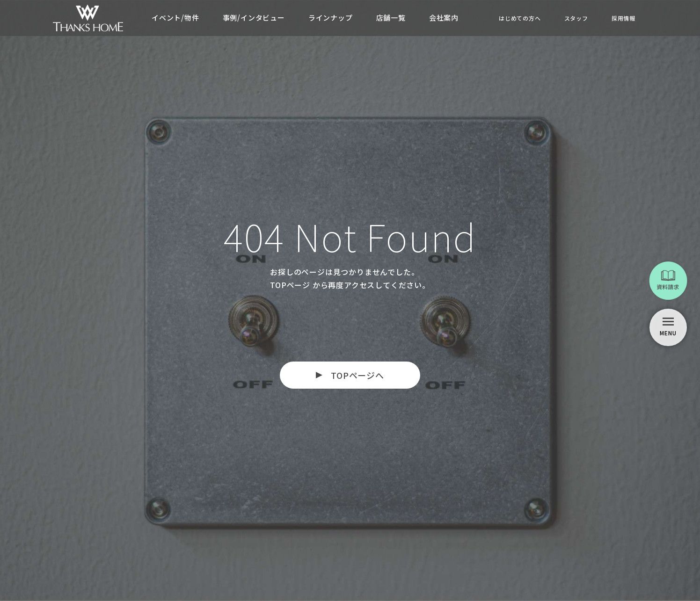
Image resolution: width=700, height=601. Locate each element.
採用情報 (623, 18)
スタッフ (576, 18)
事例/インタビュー (254, 18)
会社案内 (444, 18)
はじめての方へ (520, 18)
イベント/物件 (175, 18)
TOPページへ (357, 375)
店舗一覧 (391, 18)
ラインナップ (331, 18)
